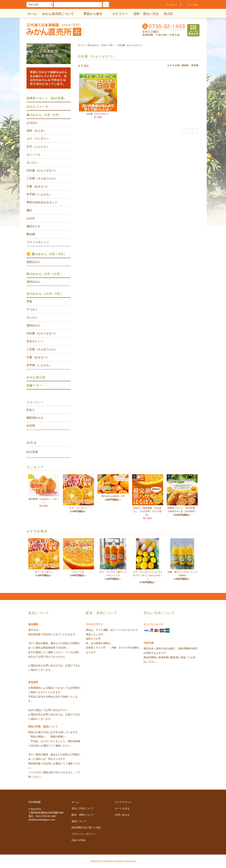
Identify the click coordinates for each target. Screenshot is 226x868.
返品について (79, 821)
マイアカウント (123, 802)
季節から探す (91, 14)
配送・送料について (83, 815)
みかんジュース (37, 107)
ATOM (82, 840)
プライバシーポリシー (84, 834)
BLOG (168, 14)
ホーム (32, 14)
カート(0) (191, 5)
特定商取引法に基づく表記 (86, 827)
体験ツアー (34, 386)
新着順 (195, 65)
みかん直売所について (58, 14)
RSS (74, 840)
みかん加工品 (36, 377)
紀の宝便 (32, 452)
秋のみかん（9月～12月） (45, 274)
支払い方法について (83, 808)
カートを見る (122, 808)
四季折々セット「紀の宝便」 (47, 98)
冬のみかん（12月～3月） (101, 45)
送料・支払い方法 (146, 14)
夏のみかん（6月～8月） (49, 254)
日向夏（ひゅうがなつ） (131, 45)
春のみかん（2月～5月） (44, 115)
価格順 (185, 65)
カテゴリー (118, 14)
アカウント (170, 5)
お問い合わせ (122, 815)
